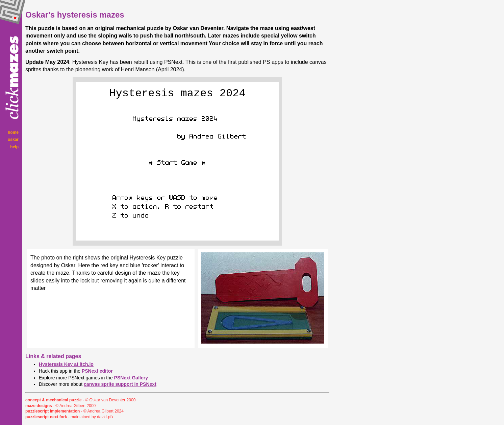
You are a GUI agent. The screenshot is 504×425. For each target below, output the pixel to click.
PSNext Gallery (131, 378)
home (13, 132)
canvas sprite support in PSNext (120, 384)
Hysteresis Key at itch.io (66, 364)
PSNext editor (97, 371)
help (14, 147)
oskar (13, 140)
